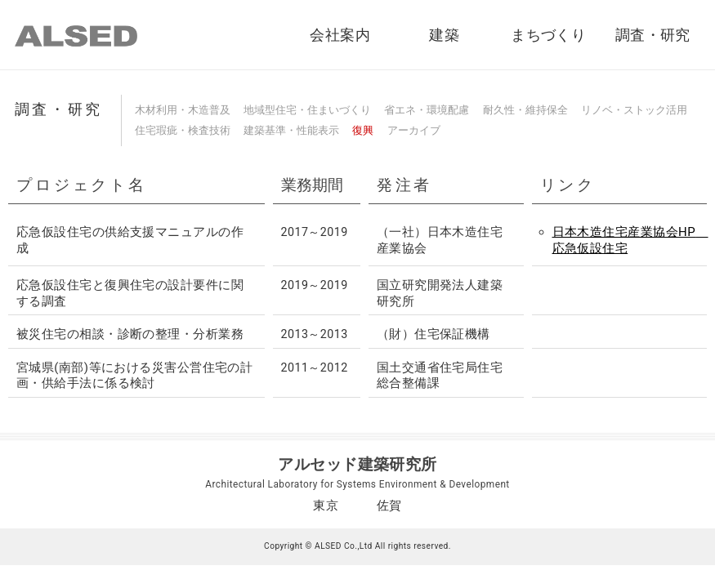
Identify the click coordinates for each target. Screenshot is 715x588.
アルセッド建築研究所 (357, 464)
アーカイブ (414, 130)
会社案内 (340, 35)
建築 (444, 35)
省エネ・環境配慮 (427, 110)
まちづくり (548, 35)
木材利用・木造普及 (183, 110)
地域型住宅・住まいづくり (307, 110)
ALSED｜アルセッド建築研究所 (76, 36)
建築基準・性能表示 (291, 130)
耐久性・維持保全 (525, 110)
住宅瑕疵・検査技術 (183, 130)
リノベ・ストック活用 (634, 110)
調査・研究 (653, 35)
